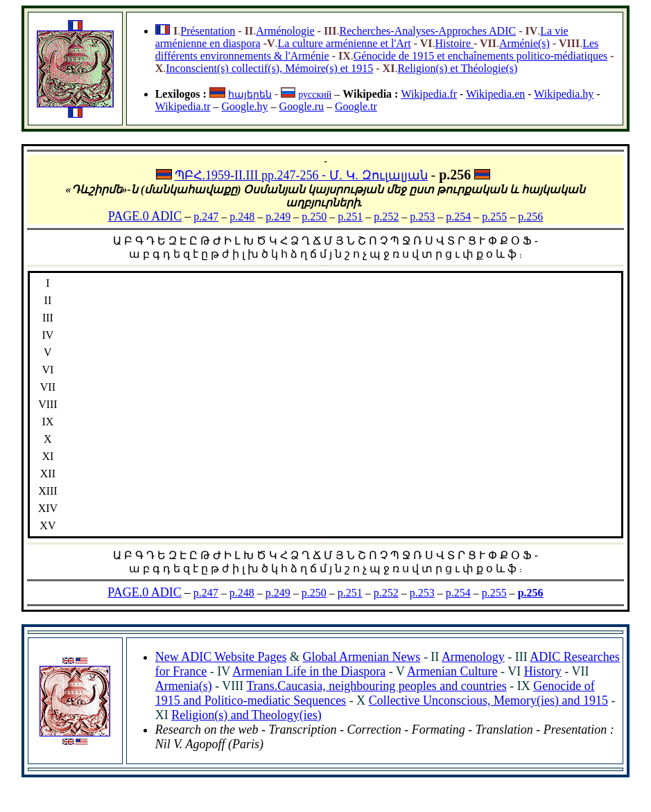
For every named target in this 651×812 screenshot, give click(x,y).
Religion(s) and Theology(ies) (246, 715)
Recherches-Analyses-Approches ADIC (428, 31)
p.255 (494, 217)
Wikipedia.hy (564, 94)
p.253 (422, 217)
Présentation (208, 31)
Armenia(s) (184, 686)
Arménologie (285, 31)
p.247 (206, 217)
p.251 (350, 217)
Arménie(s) (524, 43)
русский (315, 95)
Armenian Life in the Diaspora (309, 671)
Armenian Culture (452, 671)
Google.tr (356, 106)
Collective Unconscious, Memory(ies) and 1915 (488, 700)
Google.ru (302, 106)
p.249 (278, 217)
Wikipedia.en (495, 94)
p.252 (386, 217)
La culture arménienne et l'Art (345, 43)
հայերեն (250, 95)
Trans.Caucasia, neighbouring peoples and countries (376, 686)
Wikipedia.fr (429, 94)
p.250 (314, 217)
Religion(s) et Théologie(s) (457, 68)
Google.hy (244, 106)
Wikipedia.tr (183, 106)
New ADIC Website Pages (221, 657)
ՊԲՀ (189, 175)
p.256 (530, 217)
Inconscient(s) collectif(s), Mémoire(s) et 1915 (269, 68)
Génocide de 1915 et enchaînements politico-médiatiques (481, 56)
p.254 (458, 217)
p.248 (242, 217)
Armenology (473, 657)
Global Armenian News (361, 657)
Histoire (454, 43)
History (543, 671)
